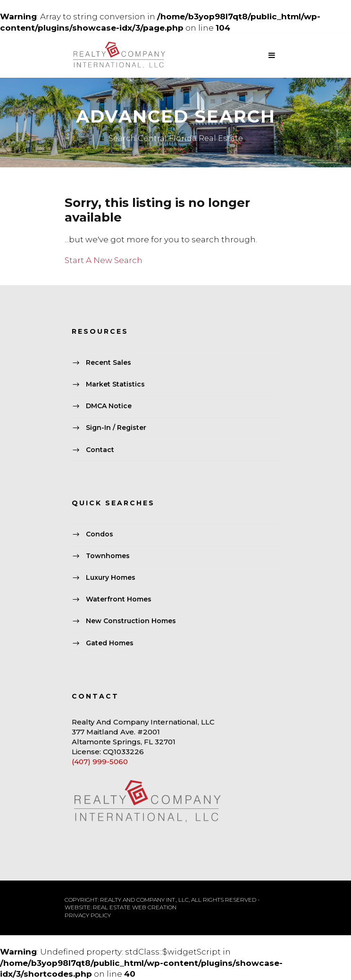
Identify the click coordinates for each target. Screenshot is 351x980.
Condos (100, 534)
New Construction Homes (131, 621)
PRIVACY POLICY (88, 915)
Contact (100, 450)
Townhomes (108, 556)
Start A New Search (104, 260)
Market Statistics (115, 384)
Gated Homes (110, 643)
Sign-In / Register (116, 428)
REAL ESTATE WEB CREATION (135, 907)
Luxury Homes (111, 577)
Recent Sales (109, 362)
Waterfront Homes (119, 600)
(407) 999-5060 (100, 762)
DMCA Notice (109, 406)
